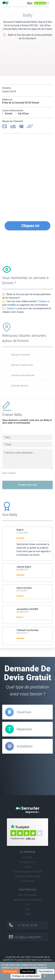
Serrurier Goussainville (23, 375)
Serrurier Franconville (22, 365)
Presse (27, 867)
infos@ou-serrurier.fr (28, 937)
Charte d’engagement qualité (28, 872)
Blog (28, 914)
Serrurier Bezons (20, 386)
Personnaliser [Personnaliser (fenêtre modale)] (46, 971)
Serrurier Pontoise (21, 355)
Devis (28, 909)
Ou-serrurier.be (27, 881)
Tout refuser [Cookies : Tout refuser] (28, 971)
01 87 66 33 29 (28, 925)
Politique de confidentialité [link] (26, 976)
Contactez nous (27, 862)
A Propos (28, 857)
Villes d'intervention (28, 895)
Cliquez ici (30, 226)
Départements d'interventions (27, 900)
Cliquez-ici (44, 301)
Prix (28, 904)
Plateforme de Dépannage (27, 876)
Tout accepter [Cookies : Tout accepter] (10, 971)
